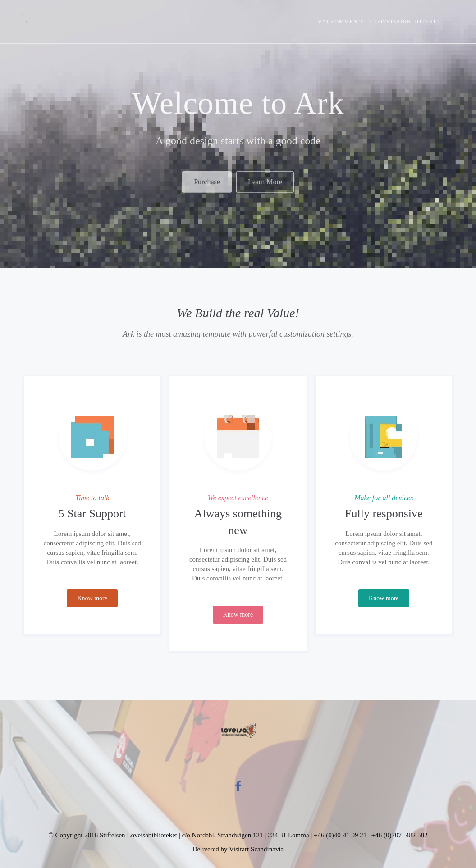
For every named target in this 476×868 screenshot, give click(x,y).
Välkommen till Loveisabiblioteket (379, 22)
